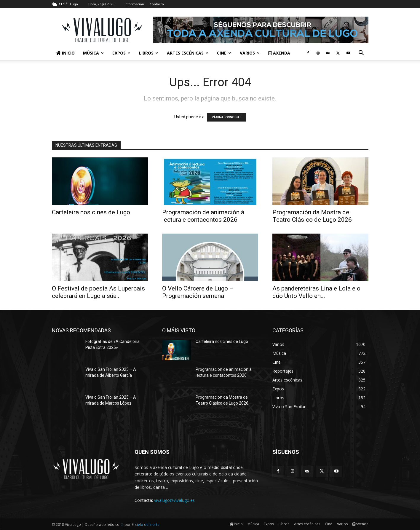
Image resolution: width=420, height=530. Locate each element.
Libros (149, 53)
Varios (250, 53)
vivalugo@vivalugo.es (174, 500)
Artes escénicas (188, 53)
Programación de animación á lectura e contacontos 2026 (203, 216)
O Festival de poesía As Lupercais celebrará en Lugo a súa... (98, 292)
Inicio (65, 53)
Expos (121, 53)
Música (93, 53)
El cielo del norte (146, 525)
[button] (361, 54)
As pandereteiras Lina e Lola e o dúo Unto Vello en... (316, 292)
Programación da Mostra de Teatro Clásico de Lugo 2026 (312, 216)
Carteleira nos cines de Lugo (91, 212)
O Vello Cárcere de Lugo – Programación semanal (198, 292)
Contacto (157, 4)
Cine (224, 53)
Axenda (279, 53)
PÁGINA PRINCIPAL (226, 117)
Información (134, 4)
